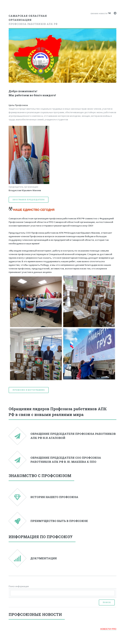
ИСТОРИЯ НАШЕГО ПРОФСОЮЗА (54, 497)
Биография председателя (29, 200)
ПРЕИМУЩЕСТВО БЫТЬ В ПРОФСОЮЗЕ (59, 521)
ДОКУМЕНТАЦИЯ (44, 558)
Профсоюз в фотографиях (29, 390)
